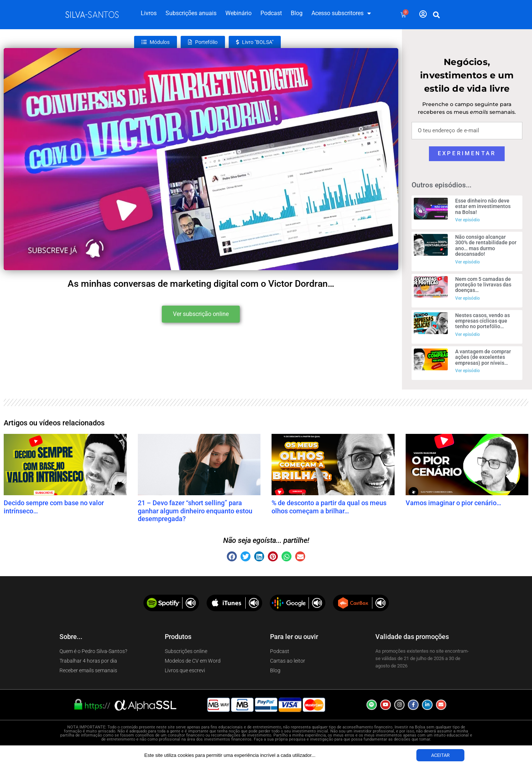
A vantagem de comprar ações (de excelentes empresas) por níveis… (483, 357)
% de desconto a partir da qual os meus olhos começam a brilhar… (329, 507)
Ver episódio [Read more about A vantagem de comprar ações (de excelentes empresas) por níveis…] (468, 371)
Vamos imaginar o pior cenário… (453, 503)
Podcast (271, 13)
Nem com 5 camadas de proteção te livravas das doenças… (483, 285)
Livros (149, 13)
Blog (297, 13)
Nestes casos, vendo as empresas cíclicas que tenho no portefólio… (482, 321)
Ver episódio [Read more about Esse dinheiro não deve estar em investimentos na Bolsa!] (468, 220)
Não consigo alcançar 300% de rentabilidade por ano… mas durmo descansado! (486, 245)
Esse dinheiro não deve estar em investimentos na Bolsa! (483, 206)
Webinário (238, 13)
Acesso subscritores (341, 13)
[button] (437, 15)
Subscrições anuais (191, 13)
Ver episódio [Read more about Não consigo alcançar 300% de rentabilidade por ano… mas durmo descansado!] (468, 262)
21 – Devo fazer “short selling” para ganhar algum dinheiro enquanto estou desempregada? (195, 511)
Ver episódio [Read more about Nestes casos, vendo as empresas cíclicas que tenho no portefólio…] (468, 334)
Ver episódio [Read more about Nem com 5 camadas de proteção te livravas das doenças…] (468, 298)
